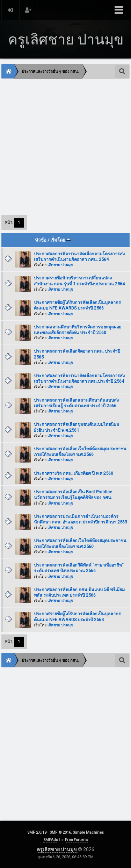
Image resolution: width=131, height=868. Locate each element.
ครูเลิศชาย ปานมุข (57, 849)
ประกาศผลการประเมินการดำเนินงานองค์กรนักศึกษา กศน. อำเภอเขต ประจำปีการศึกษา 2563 (81, 519)
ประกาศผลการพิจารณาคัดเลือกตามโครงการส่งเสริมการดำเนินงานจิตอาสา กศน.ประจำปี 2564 (79, 378)
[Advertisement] (65, 147)
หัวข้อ (41, 240)
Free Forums (76, 840)
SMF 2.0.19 (37, 832)
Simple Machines (88, 832)
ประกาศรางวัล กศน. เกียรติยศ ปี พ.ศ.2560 (74, 473)
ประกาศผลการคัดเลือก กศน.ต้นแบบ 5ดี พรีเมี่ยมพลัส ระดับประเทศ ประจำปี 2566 (79, 592)
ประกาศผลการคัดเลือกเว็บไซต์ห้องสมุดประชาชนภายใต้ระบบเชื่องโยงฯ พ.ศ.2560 (80, 543)
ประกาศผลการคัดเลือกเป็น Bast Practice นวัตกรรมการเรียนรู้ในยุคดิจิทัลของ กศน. (73, 495)
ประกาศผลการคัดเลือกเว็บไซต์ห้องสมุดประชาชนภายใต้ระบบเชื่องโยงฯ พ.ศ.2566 (80, 452)
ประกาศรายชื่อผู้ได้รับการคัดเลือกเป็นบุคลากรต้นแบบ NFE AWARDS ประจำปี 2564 (77, 616)
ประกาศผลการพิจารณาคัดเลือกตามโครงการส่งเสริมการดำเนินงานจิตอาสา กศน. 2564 (79, 256)
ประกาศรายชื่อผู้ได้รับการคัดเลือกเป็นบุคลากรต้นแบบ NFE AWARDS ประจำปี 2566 (77, 305)
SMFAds (51, 840)
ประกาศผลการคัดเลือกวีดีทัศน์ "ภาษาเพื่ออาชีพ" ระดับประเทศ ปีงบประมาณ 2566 (79, 568)
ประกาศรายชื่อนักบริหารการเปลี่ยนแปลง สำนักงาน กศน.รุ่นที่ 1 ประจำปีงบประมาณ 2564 (79, 281)
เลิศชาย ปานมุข (60, 265)
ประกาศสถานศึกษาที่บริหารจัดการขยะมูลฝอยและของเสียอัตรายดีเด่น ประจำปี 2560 (78, 330)
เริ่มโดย (60, 240)
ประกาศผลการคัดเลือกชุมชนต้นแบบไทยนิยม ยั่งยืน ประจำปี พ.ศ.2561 (77, 427)
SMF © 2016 (60, 832)
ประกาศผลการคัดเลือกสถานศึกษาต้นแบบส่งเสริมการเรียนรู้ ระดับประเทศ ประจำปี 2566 (76, 403)
